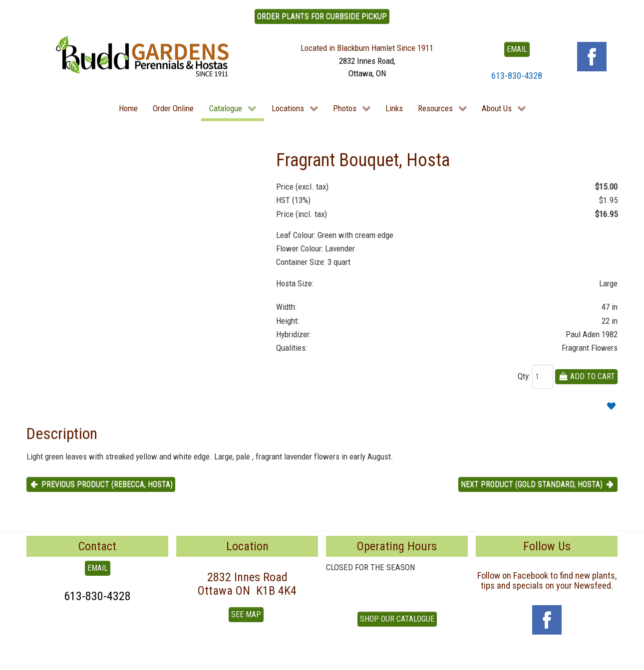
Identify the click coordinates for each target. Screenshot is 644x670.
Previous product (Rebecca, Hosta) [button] (101, 484)
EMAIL (517, 49)
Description (62, 434)
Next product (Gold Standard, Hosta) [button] (538, 484)
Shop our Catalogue (397, 619)
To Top (37, 659)
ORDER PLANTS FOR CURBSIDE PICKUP (322, 16)
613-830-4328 (517, 76)
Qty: (524, 376)
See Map (246, 614)
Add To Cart (586, 376)
